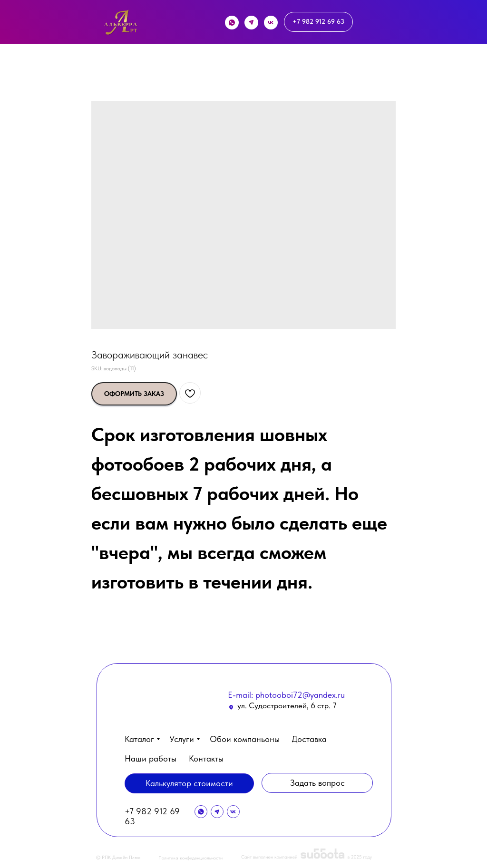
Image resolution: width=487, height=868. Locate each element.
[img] (121, 24)
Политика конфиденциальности (190, 858)
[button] (418, 838)
